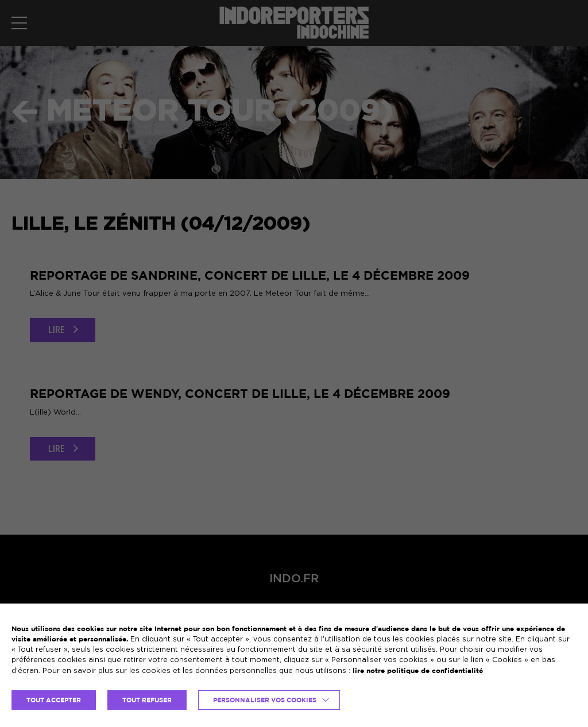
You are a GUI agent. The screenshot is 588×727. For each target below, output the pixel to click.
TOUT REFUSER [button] (147, 700)
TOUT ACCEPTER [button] (54, 700)
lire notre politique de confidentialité (418, 670)
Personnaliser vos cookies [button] (265, 700)
